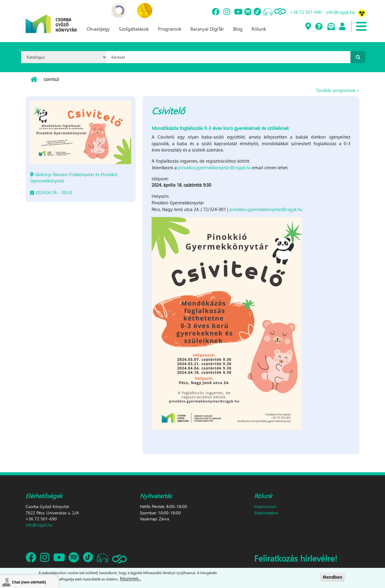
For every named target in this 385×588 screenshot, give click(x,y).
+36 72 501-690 (306, 12)
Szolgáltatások (134, 29)
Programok (170, 29)
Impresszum (265, 506)
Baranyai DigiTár (207, 29)
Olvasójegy (98, 29)
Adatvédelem (266, 513)
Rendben (333, 578)
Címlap (34, 80)
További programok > (338, 90)
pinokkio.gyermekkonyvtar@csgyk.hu (214, 167)
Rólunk (259, 29)
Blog (238, 29)
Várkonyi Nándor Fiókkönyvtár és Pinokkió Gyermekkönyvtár (74, 178)
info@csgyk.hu (340, 12)
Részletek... (130, 580)
